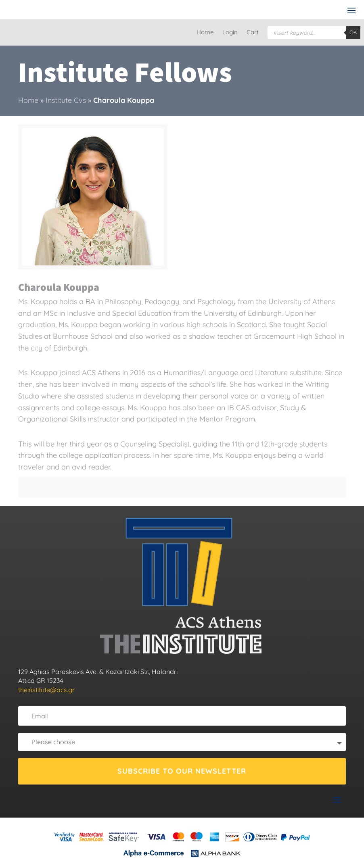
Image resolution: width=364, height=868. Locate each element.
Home (205, 33)
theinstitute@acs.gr (46, 690)
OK (353, 32)
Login (230, 33)
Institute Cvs (66, 100)
